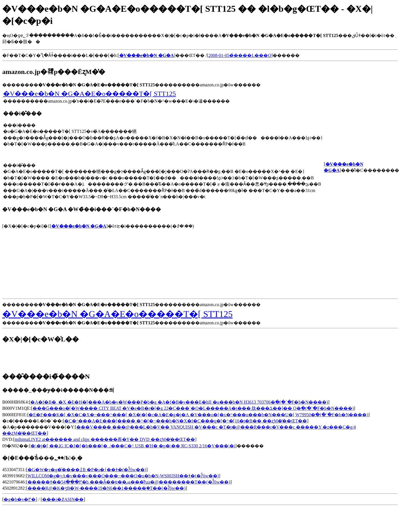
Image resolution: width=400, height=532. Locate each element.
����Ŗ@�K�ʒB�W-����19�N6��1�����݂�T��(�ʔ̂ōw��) (107, 488)
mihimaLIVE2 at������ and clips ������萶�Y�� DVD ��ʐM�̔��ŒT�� (105, 439)
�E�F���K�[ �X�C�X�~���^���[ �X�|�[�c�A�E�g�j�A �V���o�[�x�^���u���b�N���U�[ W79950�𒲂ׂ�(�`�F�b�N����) (198, 415)
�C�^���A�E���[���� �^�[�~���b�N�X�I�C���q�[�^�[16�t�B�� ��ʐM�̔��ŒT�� (186, 421)
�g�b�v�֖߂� (20, 499)
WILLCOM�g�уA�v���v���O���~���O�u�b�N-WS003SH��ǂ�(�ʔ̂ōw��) (123, 476)
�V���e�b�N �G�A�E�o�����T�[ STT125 (89, 94)
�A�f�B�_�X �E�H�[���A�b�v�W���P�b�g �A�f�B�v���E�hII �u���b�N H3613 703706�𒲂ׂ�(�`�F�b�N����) (179, 402)
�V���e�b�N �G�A (79, 226)
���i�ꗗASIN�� (63, 499)
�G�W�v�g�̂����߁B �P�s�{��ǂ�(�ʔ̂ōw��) (87, 470)
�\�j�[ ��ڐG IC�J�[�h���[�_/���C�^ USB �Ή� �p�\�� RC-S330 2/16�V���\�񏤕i (133, 446)
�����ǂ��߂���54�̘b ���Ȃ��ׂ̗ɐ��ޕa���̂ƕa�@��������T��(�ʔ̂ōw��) (129, 482)
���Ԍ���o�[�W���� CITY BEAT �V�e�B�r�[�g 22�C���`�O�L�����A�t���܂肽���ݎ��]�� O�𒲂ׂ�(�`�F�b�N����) (193, 408)
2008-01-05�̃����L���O (240, 55)
